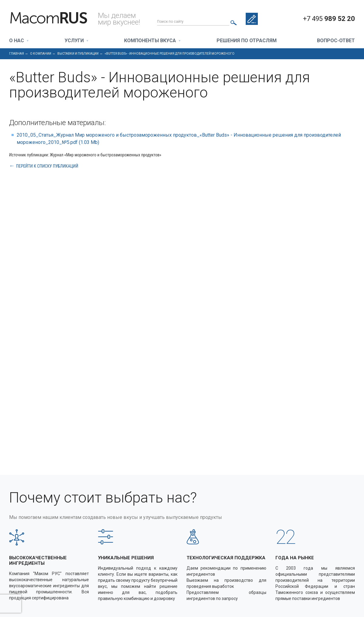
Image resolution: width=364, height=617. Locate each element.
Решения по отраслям (247, 41)
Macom (48, 18)
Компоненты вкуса (150, 41)
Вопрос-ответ (336, 41)
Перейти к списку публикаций (47, 166)
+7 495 (329, 19)
